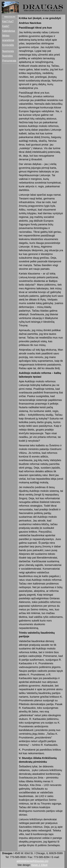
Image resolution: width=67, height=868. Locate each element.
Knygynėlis (8, 45)
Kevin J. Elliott (39, 865)
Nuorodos (8, 56)
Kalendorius (9, 31)
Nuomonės (8, 51)
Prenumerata (9, 61)
